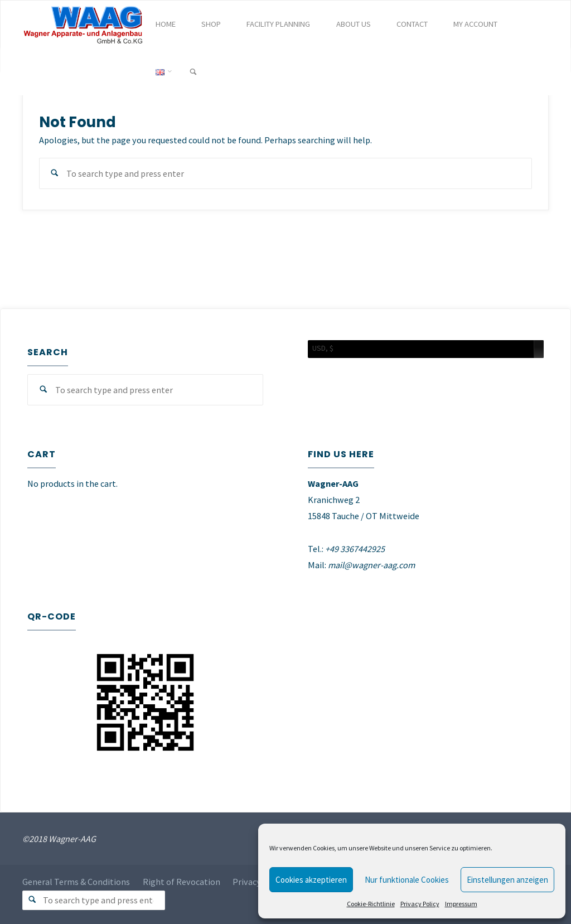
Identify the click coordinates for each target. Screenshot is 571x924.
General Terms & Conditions (76, 882)
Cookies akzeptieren (311, 880)
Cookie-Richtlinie (371, 904)
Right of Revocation (182, 882)
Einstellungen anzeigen (507, 880)
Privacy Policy (420, 904)
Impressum (461, 904)
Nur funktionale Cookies (407, 880)
